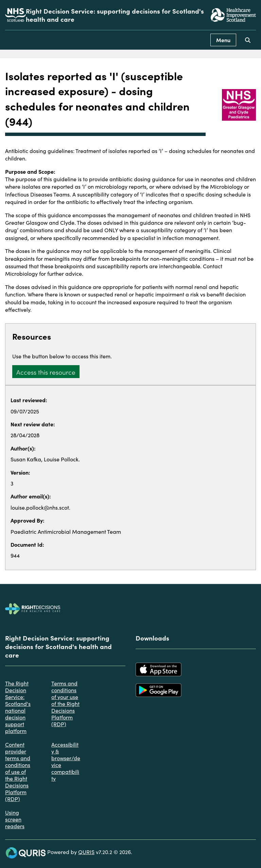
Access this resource (46, 372)
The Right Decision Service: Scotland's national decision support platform (18, 707)
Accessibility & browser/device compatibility (66, 761)
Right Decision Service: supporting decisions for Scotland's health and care (115, 15)
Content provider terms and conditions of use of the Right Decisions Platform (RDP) (18, 771)
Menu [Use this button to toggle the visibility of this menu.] (223, 40)
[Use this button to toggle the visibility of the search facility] (248, 40)
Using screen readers (15, 819)
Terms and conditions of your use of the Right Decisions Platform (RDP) (65, 703)
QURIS (86, 852)
